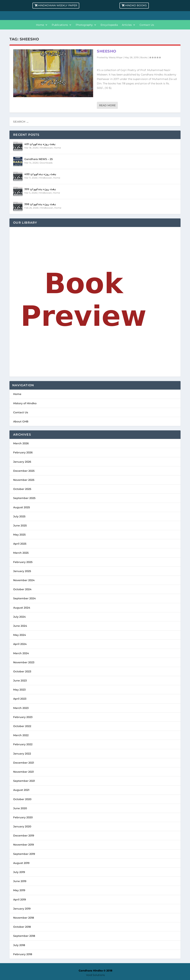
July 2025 (19, 516)
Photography (84, 25)
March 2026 (21, 443)
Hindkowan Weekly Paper (58, 5)
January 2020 (22, 826)
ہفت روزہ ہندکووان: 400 (40, 174)
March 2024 (21, 653)
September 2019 (24, 854)
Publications (60, 25)
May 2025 (19, 535)
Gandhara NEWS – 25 (39, 159)
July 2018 (19, 945)
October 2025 (22, 489)
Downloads (46, 163)
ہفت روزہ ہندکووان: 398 (40, 204)
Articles (127, 25)
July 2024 (19, 617)
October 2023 (22, 671)
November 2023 (24, 662)
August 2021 (21, 790)
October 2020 (22, 799)
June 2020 (20, 808)
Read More (107, 105)
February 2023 (23, 717)
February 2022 (23, 744)
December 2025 (24, 471)
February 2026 (23, 452)
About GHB (21, 421)
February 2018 (23, 954)
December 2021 (24, 763)
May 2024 (20, 635)
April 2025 (20, 544)
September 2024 (24, 598)
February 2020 (23, 817)
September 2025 (24, 498)
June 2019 (20, 881)
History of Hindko (25, 403)
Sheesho (107, 51)
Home (40, 25)
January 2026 (22, 462)
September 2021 (24, 781)
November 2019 (24, 845)
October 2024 (22, 589)
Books (144, 57)
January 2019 (22, 909)
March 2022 (21, 735)
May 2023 (19, 690)
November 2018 (24, 918)
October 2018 (22, 927)
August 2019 (21, 863)
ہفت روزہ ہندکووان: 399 (40, 189)
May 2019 (19, 890)
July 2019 (19, 872)
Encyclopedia (109, 25)
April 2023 (20, 699)
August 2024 (22, 608)
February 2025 (23, 562)
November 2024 (24, 580)
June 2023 (20, 681)
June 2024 (20, 626)
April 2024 (20, 644)
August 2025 (22, 507)
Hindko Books (136, 5)
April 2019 (20, 900)
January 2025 (22, 571)
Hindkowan (46, 148)
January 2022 (22, 754)
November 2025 (24, 480)
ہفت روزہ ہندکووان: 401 (40, 144)
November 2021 (23, 772)
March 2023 (21, 708)
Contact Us (147, 25)
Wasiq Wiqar (116, 57)
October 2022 (22, 726)
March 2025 (21, 553)
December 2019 (24, 836)
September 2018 (24, 936)
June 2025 (20, 526)
